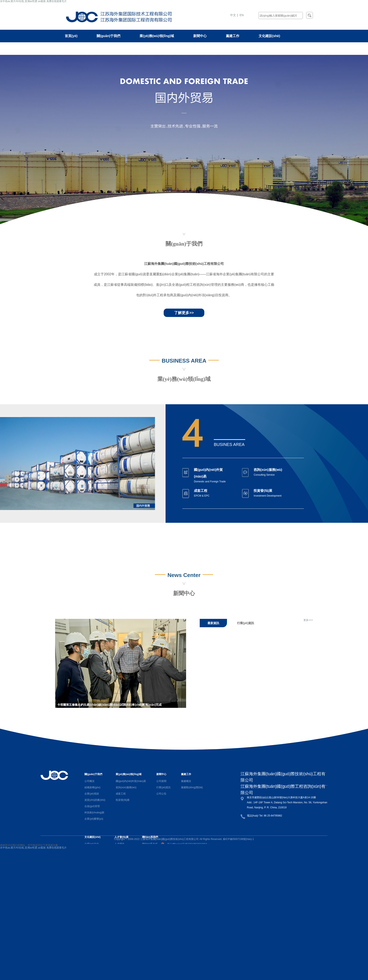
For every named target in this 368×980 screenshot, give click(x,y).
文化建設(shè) (269, 36)
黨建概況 (186, 781)
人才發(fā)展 (74, 48)
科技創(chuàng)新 (94, 813)
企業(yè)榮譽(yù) (94, 819)
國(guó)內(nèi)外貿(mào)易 (131, 781)
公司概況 (89, 781)
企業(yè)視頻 (92, 794)
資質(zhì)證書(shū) (95, 800)
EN (242, 15)
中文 (233, 15)
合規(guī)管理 (92, 806)
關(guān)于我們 (108, 36)
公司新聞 (161, 781)
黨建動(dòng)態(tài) (192, 787)
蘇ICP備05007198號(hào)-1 (238, 839)
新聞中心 (200, 36)
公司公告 (161, 794)
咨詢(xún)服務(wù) (126, 787)
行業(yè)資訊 (164, 787)
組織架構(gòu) (92, 787)
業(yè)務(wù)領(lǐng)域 (157, 36)
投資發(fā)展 (123, 800)
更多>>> (308, 620)
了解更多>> (184, 313)
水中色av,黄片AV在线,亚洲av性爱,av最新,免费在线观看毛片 (33, 848)
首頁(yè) (71, 36)
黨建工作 (233, 36)
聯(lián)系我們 (113, 48)
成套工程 (121, 794)
